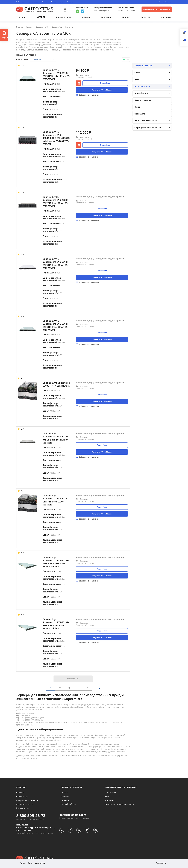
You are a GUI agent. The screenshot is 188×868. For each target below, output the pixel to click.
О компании (34, 2)
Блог (62, 2)
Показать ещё (73, 679)
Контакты (167, 17)
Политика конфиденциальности (119, 804)
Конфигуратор (64, 17)
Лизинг (126, 17)
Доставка (106, 17)
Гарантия (145, 17)
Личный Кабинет (165, 2)
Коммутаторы (22, 808)
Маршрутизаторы (24, 804)
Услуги (45, 2)
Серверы (20, 793)
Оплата (86, 17)
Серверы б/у (22, 796)
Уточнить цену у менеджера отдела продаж (100, 197)
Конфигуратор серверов (27, 800)
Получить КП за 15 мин (102, 90)
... (78, 688)
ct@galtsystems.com (103, 8)
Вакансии (71, 2)
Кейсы (54, 2)
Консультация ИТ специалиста (157, 9)
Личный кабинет (68, 804)
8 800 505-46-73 (82, 8)
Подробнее (105, 83)
